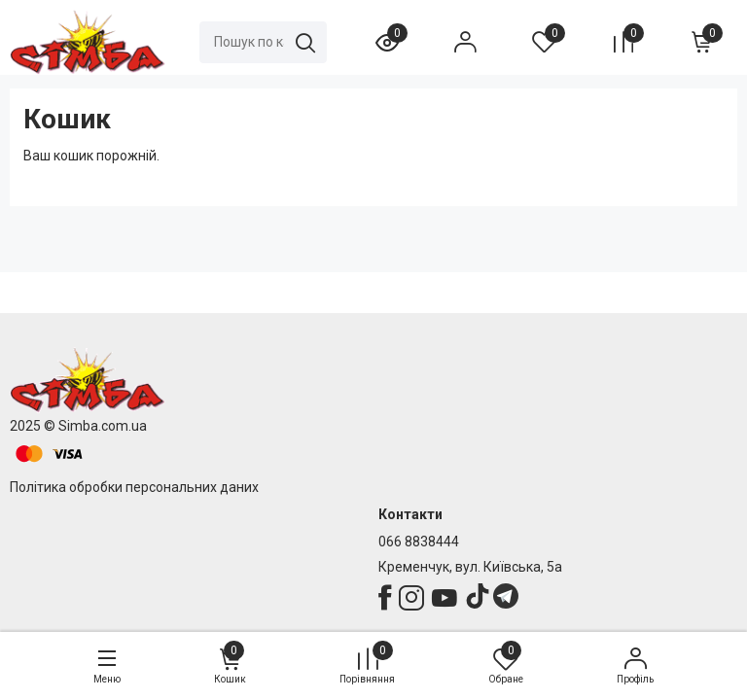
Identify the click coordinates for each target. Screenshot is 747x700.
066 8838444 (419, 542)
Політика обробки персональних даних (134, 487)
